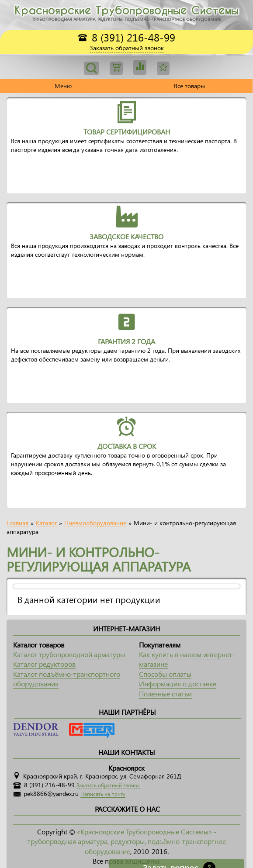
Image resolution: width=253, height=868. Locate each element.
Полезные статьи (165, 694)
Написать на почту (103, 794)
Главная (17, 523)
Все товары (189, 86)
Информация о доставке (178, 684)
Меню (63, 86)
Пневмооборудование (95, 523)
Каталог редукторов (44, 664)
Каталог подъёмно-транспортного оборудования (67, 679)
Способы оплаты (165, 674)
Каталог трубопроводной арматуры (69, 654)
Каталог (46, 523)
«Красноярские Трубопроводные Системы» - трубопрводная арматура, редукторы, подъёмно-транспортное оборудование (127, 841)
